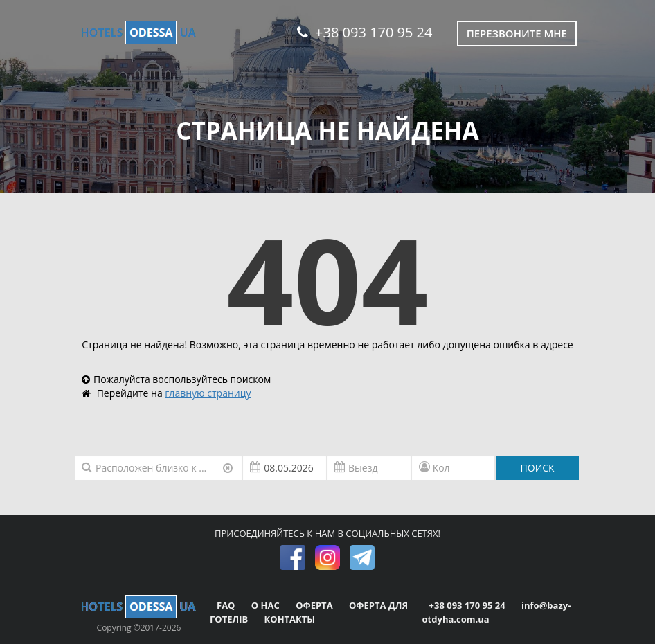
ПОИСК (538, 468)
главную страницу (208, 393)
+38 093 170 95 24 (365, 32)
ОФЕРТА (315, 605)
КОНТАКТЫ (290, 619)
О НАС (267, 605)
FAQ (227, 605)
